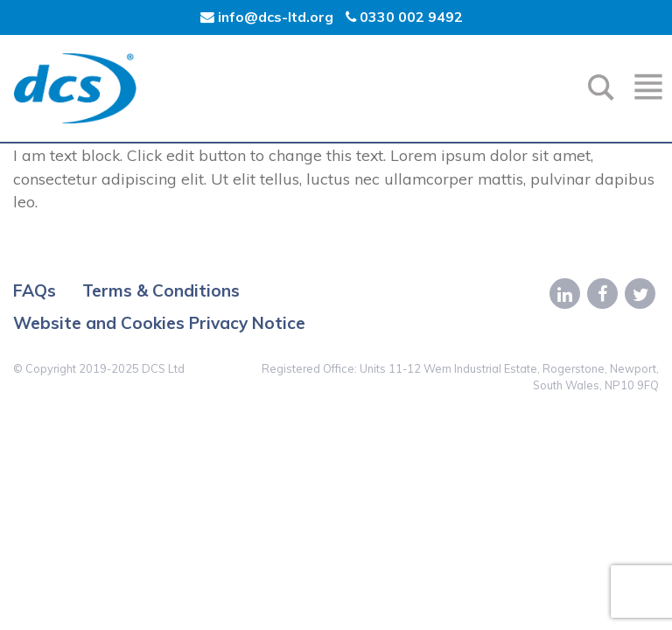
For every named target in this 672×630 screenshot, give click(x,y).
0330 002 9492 (404, 17)
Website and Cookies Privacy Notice (159, 323)
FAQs (35, 290)
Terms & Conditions (161, 290)
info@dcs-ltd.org (269, 17)
